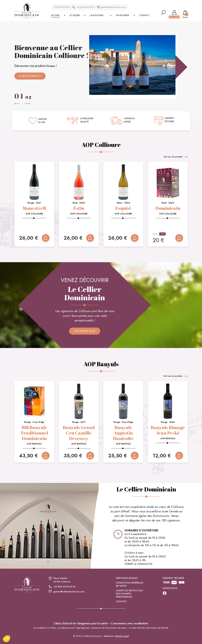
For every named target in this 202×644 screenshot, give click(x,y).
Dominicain (168, 208)
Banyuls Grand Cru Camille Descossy (79, 433)
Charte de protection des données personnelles (129, 597)
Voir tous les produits (176, 157)
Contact (144, 15)
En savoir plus (85, 331)
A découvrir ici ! (30, 76)
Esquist (123, 208)
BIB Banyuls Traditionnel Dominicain (34, 433)
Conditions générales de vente (130, 588)
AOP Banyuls (34, 444)
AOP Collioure (34, 214)
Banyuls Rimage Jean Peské (168, 430)
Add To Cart (46, 238)
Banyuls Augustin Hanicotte (123, 433)
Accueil (55, 15)
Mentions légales (127, 581)
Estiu (79, 208)
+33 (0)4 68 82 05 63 (86, 7)
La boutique (97, 15)
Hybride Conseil (122, 639)
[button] (17, 104)
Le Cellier (75, 15)
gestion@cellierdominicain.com (113, 7)
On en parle (122, 15)
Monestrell (34, 208)
